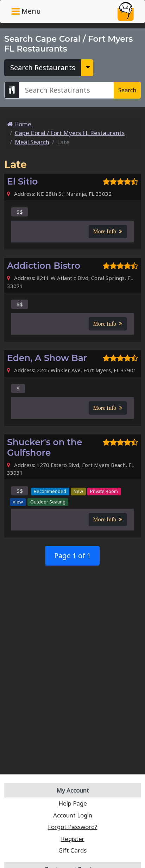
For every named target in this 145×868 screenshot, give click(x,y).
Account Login (73, 815)
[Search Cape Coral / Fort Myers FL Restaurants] (67, 90)
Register (73, 839)
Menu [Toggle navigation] (26, 11)
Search (127, 90)
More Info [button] (108, 232)
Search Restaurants (43, 68)
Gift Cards (72, 850)
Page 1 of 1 (72, 556)
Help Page (73, 803)
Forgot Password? (73, 827)
